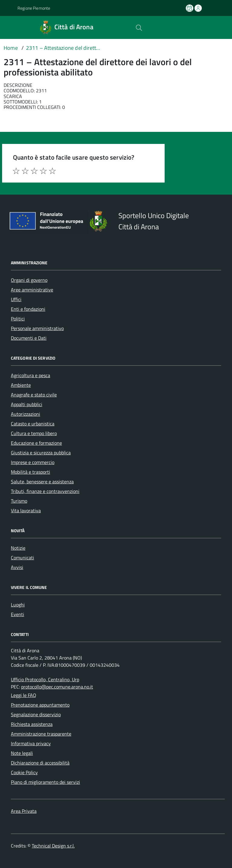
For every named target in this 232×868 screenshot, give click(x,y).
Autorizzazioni (26, 414)
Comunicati (23, 558)
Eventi (18, 614)
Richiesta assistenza (32, 724)
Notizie (18, 548)
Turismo (19, 501)
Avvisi (17, 567)
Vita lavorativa (26, 510)
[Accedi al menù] (8, 27)
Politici (18, 319)
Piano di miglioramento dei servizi (45, 782)
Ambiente (21, 385)
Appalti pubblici (27, 404)
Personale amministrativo (37, 328)
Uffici (16, 299)
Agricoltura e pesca (31, 375)
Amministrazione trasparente (41, 734)
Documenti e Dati (29, 338)
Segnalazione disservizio (36, 714)
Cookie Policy (24, 772)
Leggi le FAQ (24, 695)
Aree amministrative (32, 290)
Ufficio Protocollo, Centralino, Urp (45, 679)
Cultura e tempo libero (34, 433)
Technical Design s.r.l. (53, 846)
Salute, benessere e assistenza (42, 482)
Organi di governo (29, 280)
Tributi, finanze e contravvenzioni (45, 491)
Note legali (22, 753)
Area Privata (24, 811)
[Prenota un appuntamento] (190, 8)
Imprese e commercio (33, 462)
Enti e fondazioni (28, 309)
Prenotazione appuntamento (40, 705)
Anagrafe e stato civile (34, 395)
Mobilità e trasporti (31, 472)
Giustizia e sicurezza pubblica (41, 453)
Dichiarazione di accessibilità (40, 763)
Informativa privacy (31, 743)
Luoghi (18, 605)
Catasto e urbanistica (33, 424)
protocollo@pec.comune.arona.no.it (57, 687)
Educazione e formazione (36, 443)
